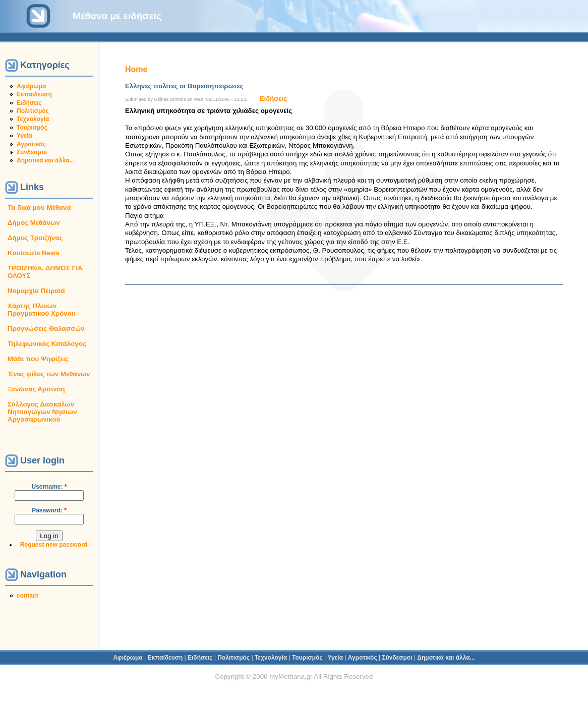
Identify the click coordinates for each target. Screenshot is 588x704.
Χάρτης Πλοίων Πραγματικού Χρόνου (42, 310)
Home (136, 69)
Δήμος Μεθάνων (34, 223)
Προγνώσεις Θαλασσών (46, 329)
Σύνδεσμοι (32, 152)
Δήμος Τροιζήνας (35, 238)
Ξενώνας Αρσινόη (36, 389)
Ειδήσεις (29, 103)
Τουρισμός (32, 128)
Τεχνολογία (33, 119)
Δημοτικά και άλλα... (45, 160)
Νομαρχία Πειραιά (36, 291)
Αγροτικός (31, 144)
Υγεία (24, 136)
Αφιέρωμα (31, 86)
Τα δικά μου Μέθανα (39, 208)
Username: (49, 487)
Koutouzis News (34, 253)
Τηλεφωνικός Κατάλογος (47, 344)
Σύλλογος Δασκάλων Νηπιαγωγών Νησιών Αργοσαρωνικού (42, 412)
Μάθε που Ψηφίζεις (38, 359)
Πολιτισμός (33, 111)
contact (27, 596)
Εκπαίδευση (34, 94)
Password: (49, 510)
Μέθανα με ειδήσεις (117, 16)
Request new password (54, 545)
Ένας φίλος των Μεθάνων (49, 374)
